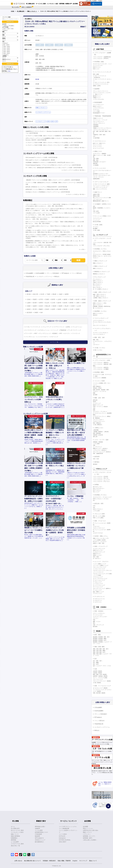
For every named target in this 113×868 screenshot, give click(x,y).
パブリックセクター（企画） (103, 360)
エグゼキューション (44, 330)
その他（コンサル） (100, 348)
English (100, 1)
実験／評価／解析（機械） (100, 651)
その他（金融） (99, 225)
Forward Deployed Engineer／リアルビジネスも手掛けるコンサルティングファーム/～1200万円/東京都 (53, 165)
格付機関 (95, 229)
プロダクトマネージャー (99, 421)
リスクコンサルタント (98, 320)
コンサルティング (41, 121)
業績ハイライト (87, 832)
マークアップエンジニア (99, 549)
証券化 (68, 327)
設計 (96, 659)
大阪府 (61, 294)
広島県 (73, 306)
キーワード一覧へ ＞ (55, 342)
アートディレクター (98, 615)
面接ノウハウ (15, 834)
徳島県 (29, 309)
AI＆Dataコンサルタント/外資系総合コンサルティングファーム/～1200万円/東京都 (48, 192)
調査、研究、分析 (99, 337)
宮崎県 (78, 309)
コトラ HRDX (63, 834)
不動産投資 (63, 330)
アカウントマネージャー (99, 528)
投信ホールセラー (97, 106)
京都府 (29, 306)
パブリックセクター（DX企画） (101, 477)
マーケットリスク (97, 147)
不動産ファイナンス (98, 118)
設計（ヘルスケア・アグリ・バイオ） (102, 666)
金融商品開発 (96, 179)
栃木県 (78, 299)
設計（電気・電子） (98, 661)
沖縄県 (36, 313)
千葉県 (48, 294)
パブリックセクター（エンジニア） (102, 480)
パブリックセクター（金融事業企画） (102, 57)
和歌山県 (48, 306)
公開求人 (5, 26)
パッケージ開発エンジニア (100, 564)
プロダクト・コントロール (100, 391)
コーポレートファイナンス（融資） (102, 184)
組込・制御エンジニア (98, 592)
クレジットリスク (97, 145)
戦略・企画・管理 (99, 398)
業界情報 (13, 840)
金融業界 (37, 828)
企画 (94, 408)
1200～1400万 (6, 48)
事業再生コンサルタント (99, 274)
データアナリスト (97, 602)
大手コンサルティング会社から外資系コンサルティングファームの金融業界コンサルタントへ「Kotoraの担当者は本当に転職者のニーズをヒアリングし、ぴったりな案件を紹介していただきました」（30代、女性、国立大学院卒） (55, 237)
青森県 (35, 299)
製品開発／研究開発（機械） (100, 639)
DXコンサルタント (98, 287)
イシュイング (96, 220)
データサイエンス (99, 597)
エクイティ (67, 333)
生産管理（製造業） (98, 671)
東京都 (37, 79)
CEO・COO (96, 459)
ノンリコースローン (43, 337)
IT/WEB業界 (38, 834)
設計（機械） (96, 663)
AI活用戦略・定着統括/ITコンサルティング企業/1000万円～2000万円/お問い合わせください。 (51, 163)
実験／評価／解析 (99, 647)
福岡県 (67, 294)
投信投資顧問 (98, 102)
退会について (93, 861)
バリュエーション (77, 327)
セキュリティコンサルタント (100, 325)
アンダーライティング (75, 330)
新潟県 (35, 303)
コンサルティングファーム (43, 112)
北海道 (29, 299)
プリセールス (96, 526)
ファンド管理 (96, 111)
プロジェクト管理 (99, 514)
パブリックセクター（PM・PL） (101, 478)
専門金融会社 (65, 273)
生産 (96, 669)
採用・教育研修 (97, 433)
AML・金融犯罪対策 (98, 453)
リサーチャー (96, 345)
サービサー (96, 227)
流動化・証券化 (97, 86)
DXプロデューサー (98, 487)
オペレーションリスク (98, 148)
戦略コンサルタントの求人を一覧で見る (75, 148)
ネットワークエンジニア (99, 585)
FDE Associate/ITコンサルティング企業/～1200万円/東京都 (41, 157)
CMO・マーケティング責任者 (100, 407)
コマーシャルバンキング (101, 182)
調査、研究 (96, 340)
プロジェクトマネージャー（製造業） (102, 681)
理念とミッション (88, 828)
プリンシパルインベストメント (101, 91)
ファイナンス (76, 333)
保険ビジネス (98, 151)
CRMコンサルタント (98, 283)
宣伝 (94, 623)
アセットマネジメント (98, 122)
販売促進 (95, 626)
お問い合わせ (18, 861)
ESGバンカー (96, 69)
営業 (94, 620)
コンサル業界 (39, 830)
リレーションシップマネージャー (101, 186)
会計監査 (95, 395)
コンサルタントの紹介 (17, 832)
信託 (94, 206)
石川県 (53, 303)
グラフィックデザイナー (99, 613)
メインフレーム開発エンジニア (101, 566)
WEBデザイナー (97, 554)
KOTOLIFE (62, 836)
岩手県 (41, 299)
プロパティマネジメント (99, 123)
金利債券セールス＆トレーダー (101, 174)
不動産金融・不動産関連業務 (103, 116)
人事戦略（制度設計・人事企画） (101, 432)
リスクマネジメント (100, 141)
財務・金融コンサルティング (103, 301)
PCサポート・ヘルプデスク (100, 542)
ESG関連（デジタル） (101, 495)
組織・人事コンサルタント (100, 294)
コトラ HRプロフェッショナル (68, 827)
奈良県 (41, 306)
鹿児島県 (29, 313)
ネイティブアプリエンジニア (100, 579)
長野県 (41, 303)
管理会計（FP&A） (98, 388)
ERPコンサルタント (98, 281)
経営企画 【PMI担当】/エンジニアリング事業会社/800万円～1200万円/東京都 (46, 187)
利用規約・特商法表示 (49, 861)
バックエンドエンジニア (99, 569)
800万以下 (5, 43)
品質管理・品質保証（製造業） (101, 676)
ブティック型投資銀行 (53, 273)
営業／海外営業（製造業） (100, 693)
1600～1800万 (6, 51)
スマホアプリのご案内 (17, 844)
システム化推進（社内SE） (100, 540)
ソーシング (55, 330)
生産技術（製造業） (98, 673)
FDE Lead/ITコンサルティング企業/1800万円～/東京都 (40, 160)
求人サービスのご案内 (17, 830)
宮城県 (47, 299)
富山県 (47, 303)
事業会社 (57, 277)
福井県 (59, 303)
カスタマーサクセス (98, 533)
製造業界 (37, 836)
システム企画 (96, 511)
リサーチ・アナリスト (98, 177)
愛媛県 (41, 309)
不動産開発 (96, 126)
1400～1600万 (6, 50)
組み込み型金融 (97, 222)
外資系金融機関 (40, 273)
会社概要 (85, 827)
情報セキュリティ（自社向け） (101, 449)
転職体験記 (14, 838)
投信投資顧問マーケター (99, 113)
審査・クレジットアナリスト (100, 189)
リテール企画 (96, 213)
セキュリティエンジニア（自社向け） (102, 452)
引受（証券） (96, 211)
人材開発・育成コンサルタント (101, 298)
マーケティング (97, 403)
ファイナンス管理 (99, 381)
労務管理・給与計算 (98, 435)
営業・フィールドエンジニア (103, 686)
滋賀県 (35, 306)
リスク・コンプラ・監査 (101, 440)
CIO (94, 507)
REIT (36, 333)
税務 (94, 393)
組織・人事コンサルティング (103, 292)
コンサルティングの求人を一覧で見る (75, 194)
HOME (13, 11)
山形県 (59, 299)
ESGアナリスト (97, 67)
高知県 (47, 309)
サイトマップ (83, 861)
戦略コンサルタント (32, 11)
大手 (56, 121)
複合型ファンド (97, 96)
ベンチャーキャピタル (98, 99)
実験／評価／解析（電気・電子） (101, 649)
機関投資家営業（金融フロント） (101, 201)
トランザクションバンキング (100, 187)
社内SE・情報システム (101, 536)
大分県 (71, 309)
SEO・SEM (96, 557)
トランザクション (30, 337)
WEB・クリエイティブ (101, 546)
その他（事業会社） (98, 425)
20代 (4, 29)
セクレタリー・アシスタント (100, 412)
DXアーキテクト (97, 490)
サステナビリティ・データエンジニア (102, 497)
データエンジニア (97, 582)
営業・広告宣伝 (99, 611)
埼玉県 (42, 294)
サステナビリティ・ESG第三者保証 (102, 254)
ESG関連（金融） (100, 62)
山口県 (79, 306)
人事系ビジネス (99, 428)
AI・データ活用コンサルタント (101, 289)
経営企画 (95, 400)
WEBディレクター (97, 555)
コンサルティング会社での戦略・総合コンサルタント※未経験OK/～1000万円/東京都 (48, 136)
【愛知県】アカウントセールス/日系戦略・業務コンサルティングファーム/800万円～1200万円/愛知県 (53, 180)
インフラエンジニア (98, 584)
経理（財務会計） (97, 386)
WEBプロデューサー (98, 550)
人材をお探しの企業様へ (91, 1)
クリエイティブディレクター (100, 617)
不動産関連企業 (30, 277)
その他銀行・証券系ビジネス (103, 204)
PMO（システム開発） (99, 518)
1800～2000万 (6, 53)
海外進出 (97, 462)
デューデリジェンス (45, 333)
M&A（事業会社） (97, 423)
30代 (8, 29)
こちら (9, 71)
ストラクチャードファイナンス (101, 84)
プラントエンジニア (98, 679)
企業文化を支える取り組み (91, 830)
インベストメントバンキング (103, 72)
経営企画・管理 (99, 504)
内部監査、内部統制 (98, 442)
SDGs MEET (63, 842)
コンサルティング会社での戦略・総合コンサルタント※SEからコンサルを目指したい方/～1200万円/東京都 (54, 143)
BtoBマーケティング (98, 405)
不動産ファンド (97, 98)
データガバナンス (97, 600)
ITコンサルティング (100, 277)
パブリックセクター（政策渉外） (101, 367)
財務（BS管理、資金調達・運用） (101, 390)
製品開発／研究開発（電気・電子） (102, 637)
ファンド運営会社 (77, 273)
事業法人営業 (96, 196)
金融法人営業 (96, 194)
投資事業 (97, 89)
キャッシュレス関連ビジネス (103, 216)
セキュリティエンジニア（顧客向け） (102, 588)
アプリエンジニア (97, 593)
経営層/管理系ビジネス (41, 832)
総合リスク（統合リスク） (100, 143)
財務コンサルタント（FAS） (100, 303)
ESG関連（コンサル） (101, 249)
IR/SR (94, 402)
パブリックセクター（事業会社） (101, 363)
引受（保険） (96, 159)
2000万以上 (5, 55)
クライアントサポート (98, 420)
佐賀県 (53, 309)
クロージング (54, 337)
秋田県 (53, 299)
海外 (42, 313)
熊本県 (65, 309)
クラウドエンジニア (98, 577)
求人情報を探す (21, 11)
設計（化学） (96, 664)
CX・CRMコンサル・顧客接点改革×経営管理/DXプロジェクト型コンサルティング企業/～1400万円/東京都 (54, 168)
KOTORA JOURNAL (65, 840)
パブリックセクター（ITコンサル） (102, 246)
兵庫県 (84, 303)
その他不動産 (96, 138)
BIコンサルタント (97, 284)
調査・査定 (96, 160)
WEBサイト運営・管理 (99, 543)
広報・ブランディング (98, 625)
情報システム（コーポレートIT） (101, 538)
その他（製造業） (97, 683)
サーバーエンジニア (98, 587)
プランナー (96, 618)
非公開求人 (11, 26)
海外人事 (95, 437)
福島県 (65, 299)
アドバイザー (29, 333)
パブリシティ (87, 834)
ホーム (13, 827)
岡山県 (67, 306)
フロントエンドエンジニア (100, 567)
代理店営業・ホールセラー (100, 162)
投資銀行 (55, 333)
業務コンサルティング (101, 266)
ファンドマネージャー (98, 105)
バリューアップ (47, 327)
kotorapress (62, 838)
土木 (94, 136)
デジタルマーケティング (99, 552)
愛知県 (54, 294)
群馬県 (84, 299)
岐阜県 (65, 303)
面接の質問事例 (15, 836)
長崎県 (59, 309)
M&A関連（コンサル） (101, 311)
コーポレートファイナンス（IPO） (102, 82)
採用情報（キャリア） (89, 836)
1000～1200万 (6, 46)
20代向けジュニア (40, 840)
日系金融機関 (29, 273)
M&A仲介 (95, 315)
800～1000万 (6, 45)
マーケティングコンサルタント (101, 333)
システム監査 (96, 444)
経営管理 (97, 457)
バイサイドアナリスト (98, 108)
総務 (94, 410)
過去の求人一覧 (15, 846)
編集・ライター (97, 622)
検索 (78, 260)
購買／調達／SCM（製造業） (100, 674)
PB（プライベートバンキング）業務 (102, 198)
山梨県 (29, 303)
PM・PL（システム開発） (99, 516)
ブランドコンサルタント (99, 334)
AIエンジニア (96, 492)
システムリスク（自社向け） (100, 450)
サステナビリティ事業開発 (100, 378)
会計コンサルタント (98, 305)
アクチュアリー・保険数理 (100, 154)
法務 (94, 445)
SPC (61, 333)
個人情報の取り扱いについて (32, 861)
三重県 (78, 303)
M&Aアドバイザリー (98, 313)
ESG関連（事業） (100, 372)
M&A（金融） (96, 74)
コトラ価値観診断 (64, 828)
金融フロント (98, 192)
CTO (94, 506)
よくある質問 (15, 842)
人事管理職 (96, 430)
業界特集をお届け (40, 827)
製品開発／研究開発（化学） (100, 640)
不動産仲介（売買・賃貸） (100, 135)
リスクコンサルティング (101, 318)
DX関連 (96, 485)
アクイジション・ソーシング (100, 120)
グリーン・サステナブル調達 (100, 678)
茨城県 (71, 299)
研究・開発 (98, 635)
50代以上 (5, 30)
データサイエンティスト (99, 599)
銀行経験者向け (39, 842)
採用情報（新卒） (88, 838)
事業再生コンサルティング (102, 272)
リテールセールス (97, 199)
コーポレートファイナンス (33, 327)
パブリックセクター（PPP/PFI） (101, 59)
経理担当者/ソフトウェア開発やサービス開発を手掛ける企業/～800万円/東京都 (47, 189)
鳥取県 (54, 306)
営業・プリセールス (100, 521)
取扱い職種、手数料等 (64, 861)
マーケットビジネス (100, 168)
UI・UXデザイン (97, 558)
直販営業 (95, 163)
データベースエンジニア (99, 580)
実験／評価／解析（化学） (100, 652)
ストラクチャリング (31, 330)
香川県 (35, 309)
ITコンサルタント (97, 279)
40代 (12, 29)
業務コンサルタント (98, 268)
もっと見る (82, 249)
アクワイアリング (97, 218)
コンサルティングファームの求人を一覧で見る (73, 170)
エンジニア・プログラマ (101, 562)
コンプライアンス (97, 447)
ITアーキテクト (97, 286)
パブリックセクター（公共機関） (101, 369)
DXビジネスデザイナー (99, 488)
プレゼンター (96, 110)
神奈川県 (35, 294)
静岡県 (71, 303)
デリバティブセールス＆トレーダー (102, 175)
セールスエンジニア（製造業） (101, 688)
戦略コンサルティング (101, 261)
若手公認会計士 (39, 838)
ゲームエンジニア (97, 590)
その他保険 (96, 165)
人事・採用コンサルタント (100, 296)
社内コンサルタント (98, 509)
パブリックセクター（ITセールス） (102, 481)
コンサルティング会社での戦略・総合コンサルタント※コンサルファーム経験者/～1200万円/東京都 (52, 145)
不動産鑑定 (96, 125)
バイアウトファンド (59, 327)
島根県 (61, 306)
